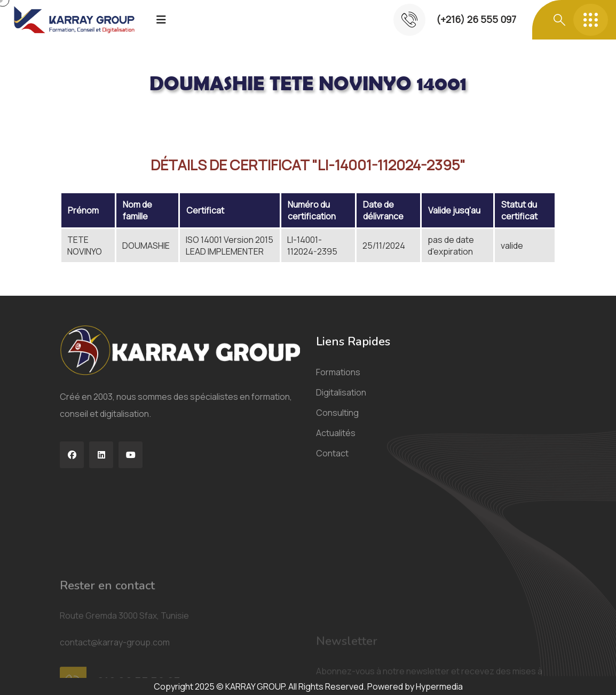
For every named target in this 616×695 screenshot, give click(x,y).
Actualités (336, 441)
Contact (332, 462)
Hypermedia (439, 686)
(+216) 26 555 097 (476, 19)
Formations (338, 381)
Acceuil (76, 120)
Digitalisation (341, 401)
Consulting (337, 421)
